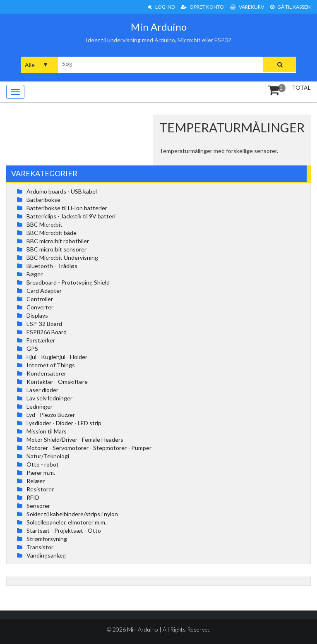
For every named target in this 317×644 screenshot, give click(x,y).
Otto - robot (43, 464)
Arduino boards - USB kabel (62, 191)
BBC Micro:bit (44, 224)
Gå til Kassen (291, 7)
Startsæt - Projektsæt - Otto (64, 530)
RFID (33, 497)
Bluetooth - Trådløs (52, 266)
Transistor (40, 547)
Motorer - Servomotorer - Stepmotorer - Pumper (89, 448)
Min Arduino (159, 27)
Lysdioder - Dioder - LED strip (64, 423)
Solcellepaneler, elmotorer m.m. (66, 522)
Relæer (36, 481)
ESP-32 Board (44, 324)
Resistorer (40, 489)
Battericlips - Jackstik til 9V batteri (71, 216)
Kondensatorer (46, 373)
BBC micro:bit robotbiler (58, 241)
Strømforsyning (47, 539)
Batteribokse (43, 200)
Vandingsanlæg (46, 555)
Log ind (161, 7)
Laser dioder (42, 390)
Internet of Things (51, 365)
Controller (40, 299)
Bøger (35, 274)
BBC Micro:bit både (52, 233)
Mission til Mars (47, 431)
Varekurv (247, 7)
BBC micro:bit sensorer (56, 249)
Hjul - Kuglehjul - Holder (57, 357)
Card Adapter (44, 291)
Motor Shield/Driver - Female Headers (75, 439)
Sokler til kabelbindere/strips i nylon (72, 514)
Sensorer (38, 506)
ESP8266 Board (47, 332)
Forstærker (41, 340)
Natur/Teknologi (48, 456)
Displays (37, 315)
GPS (32, 348)
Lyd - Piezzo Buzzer (51, 415)
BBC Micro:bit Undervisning (62, 257)
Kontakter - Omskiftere (57, 382)
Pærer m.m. (41, 473)
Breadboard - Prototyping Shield (68, 282)
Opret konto (202, 7)
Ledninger (40, 406)
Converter (40, 307)
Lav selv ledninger (49, 398)
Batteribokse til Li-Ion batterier (67, 208)
